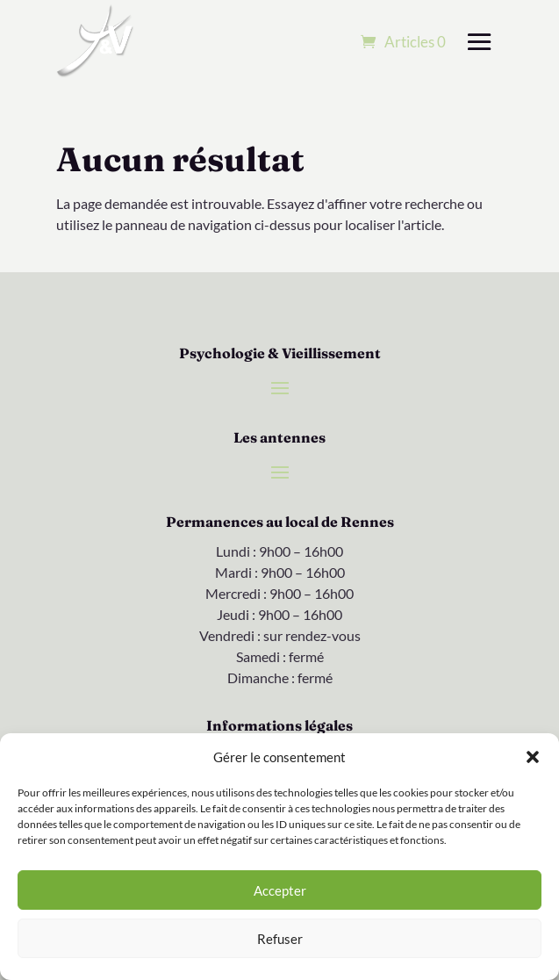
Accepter (280, 890)
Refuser (280, 939)
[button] (533, 757)
